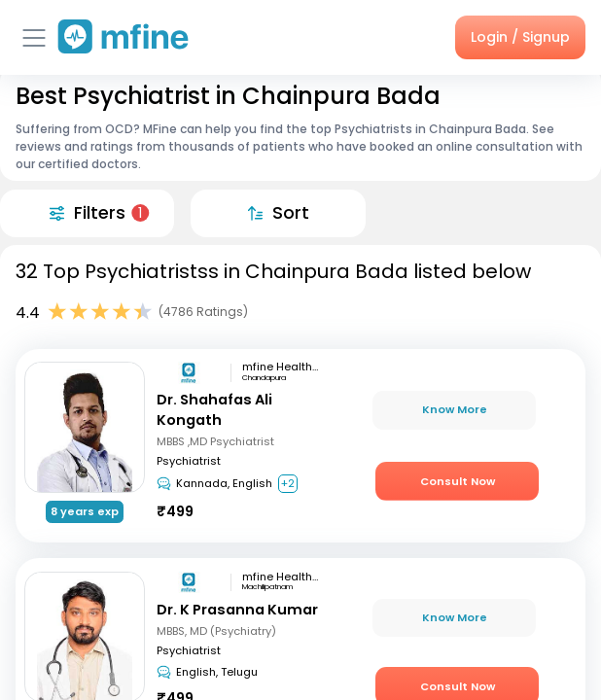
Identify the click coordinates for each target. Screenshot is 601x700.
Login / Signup (520, 37)
